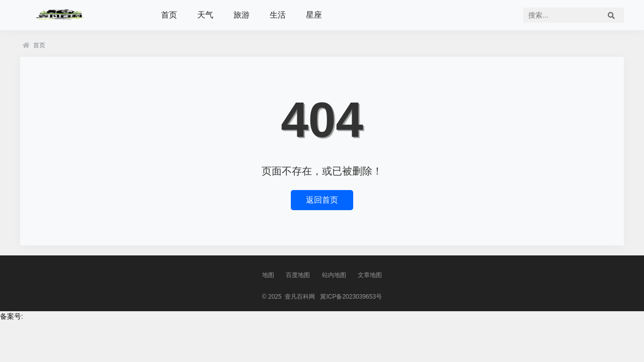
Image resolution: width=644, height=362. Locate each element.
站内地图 (334, 275)
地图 (268, 275)
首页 (169, 15)
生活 (278, 15)
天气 (205, 15)
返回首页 (322, 200)
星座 (314, 15)
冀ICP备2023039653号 (351, 297)
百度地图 (298, 275)
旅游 (242, 15)
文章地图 (370, 275)
